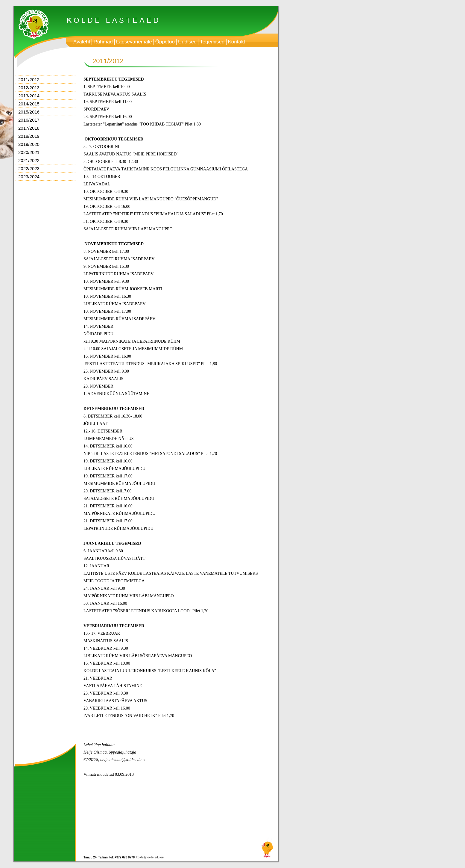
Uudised (187, 42)
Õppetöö (165, 42)
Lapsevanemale (134, 42)
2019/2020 (29, 144)
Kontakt (237, 42)
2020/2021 (29, 152)
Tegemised (212, 42)
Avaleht (82, 42)
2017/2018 (29, 128)
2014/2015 (29, 104)
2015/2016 (29, 112)
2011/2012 (29, 80)
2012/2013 (29, 88)
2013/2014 (29, 96)
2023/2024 (29, 177)
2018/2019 (29, 136)
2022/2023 (29, 168)
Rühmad (103, 42)
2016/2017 (29, 120)
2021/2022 (29, 160)
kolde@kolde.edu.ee (150, 857)
